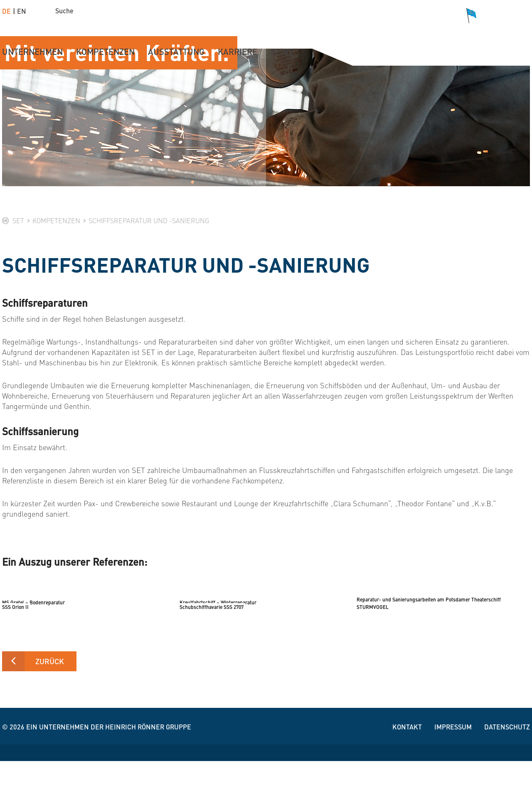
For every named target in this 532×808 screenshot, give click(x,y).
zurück (50, 708)
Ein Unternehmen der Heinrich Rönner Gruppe (109, 774)
